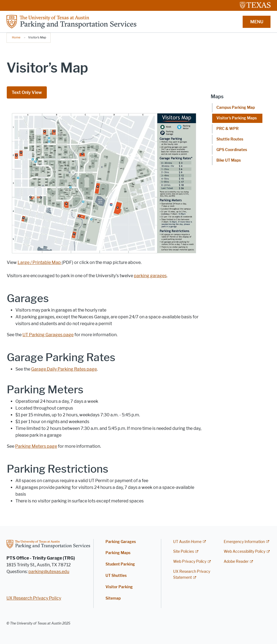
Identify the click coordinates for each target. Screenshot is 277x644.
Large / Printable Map (40, 262)
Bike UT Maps (229, 160)
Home (16, 37)
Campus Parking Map (236, 108)
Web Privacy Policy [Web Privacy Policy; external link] (190, 562)
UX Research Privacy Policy (34, 598)
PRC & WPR (227, 129)
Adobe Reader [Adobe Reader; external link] (236, 562)
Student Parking (120, 564)
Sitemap (113, 598)
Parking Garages (121, 542)
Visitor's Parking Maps (237, 118)
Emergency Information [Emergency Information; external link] (244, 542)
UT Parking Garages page (48, 335)
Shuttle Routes (230, 139)
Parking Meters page (36, 446)
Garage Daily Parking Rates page (64, 369)
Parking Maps (118, 553)
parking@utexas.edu (49, 572)
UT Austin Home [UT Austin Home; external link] (187, 542)
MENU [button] (257, 22)
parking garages (150, 276)
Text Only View (27, 92)
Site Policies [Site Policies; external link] (184, 552)
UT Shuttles (116, 576)
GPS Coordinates (232, 150)
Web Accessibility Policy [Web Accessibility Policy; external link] (245, 552)
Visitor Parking (119, 587)
